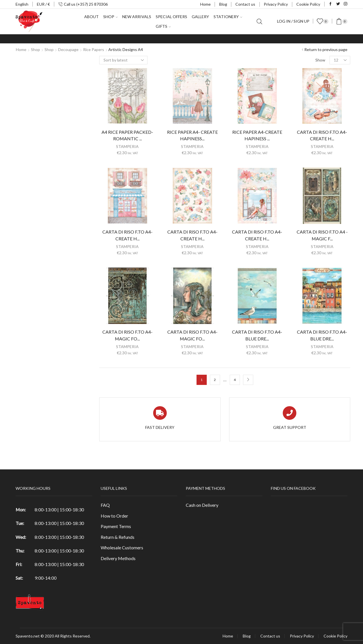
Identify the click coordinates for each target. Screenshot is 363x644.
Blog (223, 4)
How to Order (114, 516)
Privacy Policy (276, 4)
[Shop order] (123, 60)
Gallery (200, 17)
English (22, 4)
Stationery (228, 17)
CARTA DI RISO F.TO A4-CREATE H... (127, 235)
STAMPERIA (127, 146)
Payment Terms (116, 526)
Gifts (163, 26)
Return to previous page (326, 49)
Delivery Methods (118, 558)
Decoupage (68, 49)
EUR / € (43, 4)
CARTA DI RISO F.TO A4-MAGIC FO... (127, 335)
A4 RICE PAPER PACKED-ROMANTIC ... (127, 135)
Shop (110, 17)
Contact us (245, 4)
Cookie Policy (308, 4)
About (91, 17)
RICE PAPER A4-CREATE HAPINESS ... (257, 135)
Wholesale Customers (122, 547)
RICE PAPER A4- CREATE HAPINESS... (192, 135)
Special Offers (171, 17)
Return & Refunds (118, 537)
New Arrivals (137, 17)
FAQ (105, 505)
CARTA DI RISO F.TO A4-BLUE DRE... (257, 335)
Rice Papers (94, 49)
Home (205, 4)
